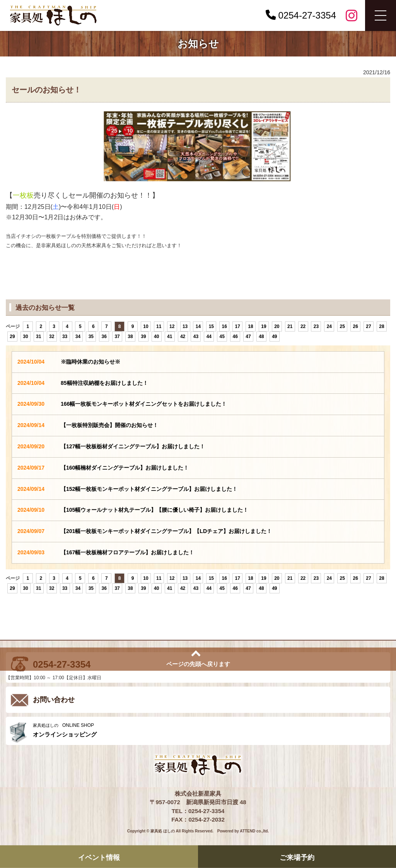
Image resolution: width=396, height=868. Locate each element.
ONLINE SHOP (210, 730)
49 (274, 337)
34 (78, 337)
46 (235, 337)
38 (130, 337)
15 (211, 326)
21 (290, 326)
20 (277, 326)
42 (183, 337)
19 (264, 326)
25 (342, 326)
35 (91, 337)
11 (159, 326)
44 (209, 337)
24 (329, 326)
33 (65, 337)
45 (222, 337)
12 (172, 326)
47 (248, 337)
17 (237, 326)
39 (143, 337)
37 (117, 337)
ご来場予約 (297, 857)
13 (185, 326)
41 (170, 337)
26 (355, 326)
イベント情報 (99, 857)
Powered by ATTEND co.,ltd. (243, 831)
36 (104, 337)
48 (261, 337)
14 (198, 326)
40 (156, 337)
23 (316, 326)
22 (303, 326)
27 (368, 326)
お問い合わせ (54, 700)
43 (196, 337)
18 (250, 326)
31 (38, 337)
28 (381, 326)
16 (224, 326)
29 (12, 337)
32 (52, 337)
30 (25, 337)
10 (146, 326)
